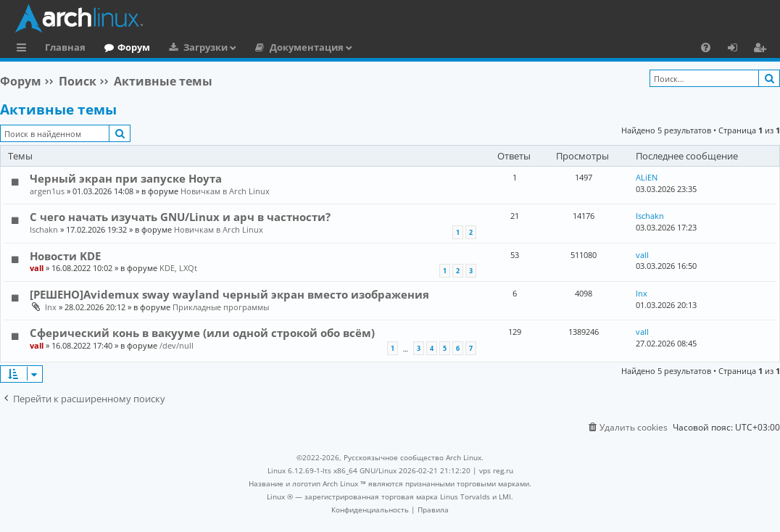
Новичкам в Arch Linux (225, 191)
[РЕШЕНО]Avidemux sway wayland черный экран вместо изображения (229, 294)
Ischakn (44, 229)
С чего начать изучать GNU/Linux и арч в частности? (180, 217)
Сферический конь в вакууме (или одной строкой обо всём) (202, 333)
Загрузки (206, 47)
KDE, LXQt (178, 268)
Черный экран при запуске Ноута (126, 178)
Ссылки (24, 49)
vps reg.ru (496, 470)
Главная (65, 47)
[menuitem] (706, 47)
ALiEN (647, 177)
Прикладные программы (221, 307)
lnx (51, 307)
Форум (134, 47)
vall (37, 268)
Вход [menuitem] (738, 49)
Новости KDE (65, 256)
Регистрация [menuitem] (763, 49)
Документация (307, 47)
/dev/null (177, 345)
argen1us (47, 191)
